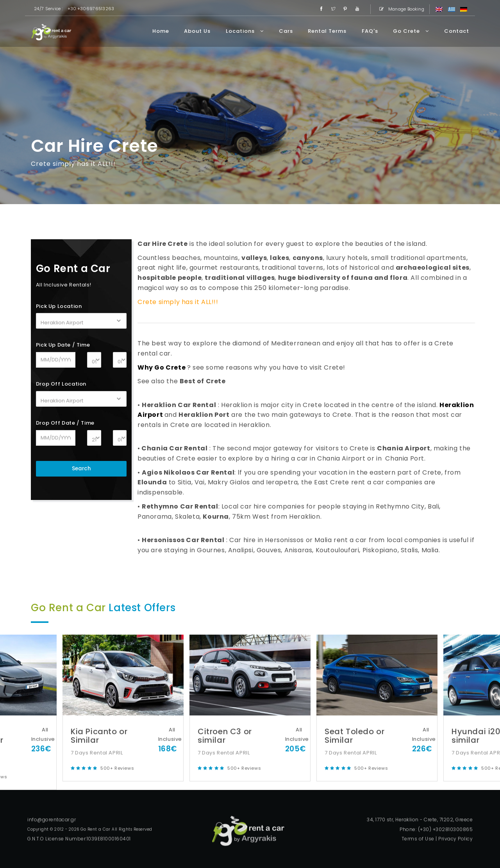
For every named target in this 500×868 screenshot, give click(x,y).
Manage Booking (400, 9)
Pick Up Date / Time (63, 345)
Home (161, 31)
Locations (245, 31)
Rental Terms (327, 31)
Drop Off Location (61, 384)
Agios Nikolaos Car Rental (188, 472)
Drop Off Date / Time (65, 423)
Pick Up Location (59, 306)
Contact (457, 31)
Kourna (216, 517)
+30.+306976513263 (91, 9)
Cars (286, 31)
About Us (197, 31)
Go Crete (411, 31)
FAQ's (370, 31)
